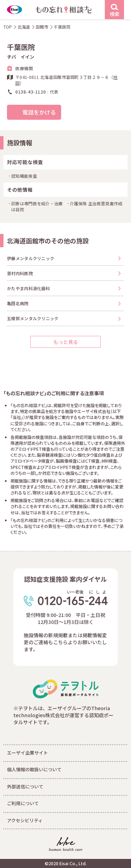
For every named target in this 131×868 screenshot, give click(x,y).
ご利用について (23, 803)
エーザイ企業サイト (27, 753)
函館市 (42, 27)
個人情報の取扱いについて (34, 769)
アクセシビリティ (25, 820)
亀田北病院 (18, 303)
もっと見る (66, 342)
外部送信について (25, 786)
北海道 (24, 27)
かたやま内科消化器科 (28, 288)
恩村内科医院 (20, 273)
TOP (8, 27)
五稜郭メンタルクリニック (33, 318)
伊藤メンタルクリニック (31, 258)
